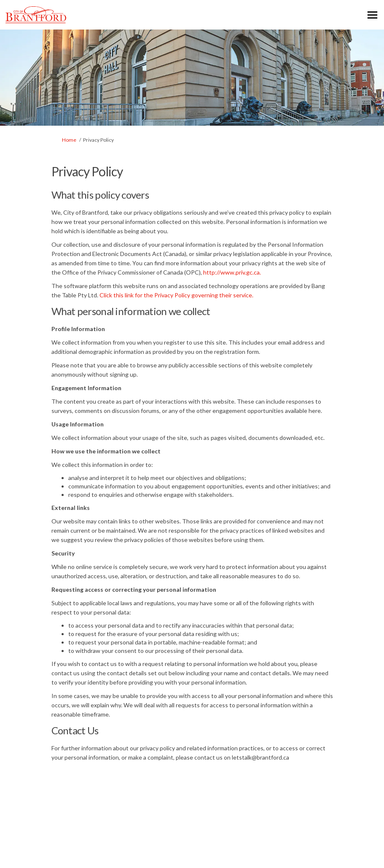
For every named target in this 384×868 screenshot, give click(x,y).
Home (69, 140)
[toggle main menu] (372, 15)
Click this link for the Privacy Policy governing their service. (176, 295)
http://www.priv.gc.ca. (232, 272)
